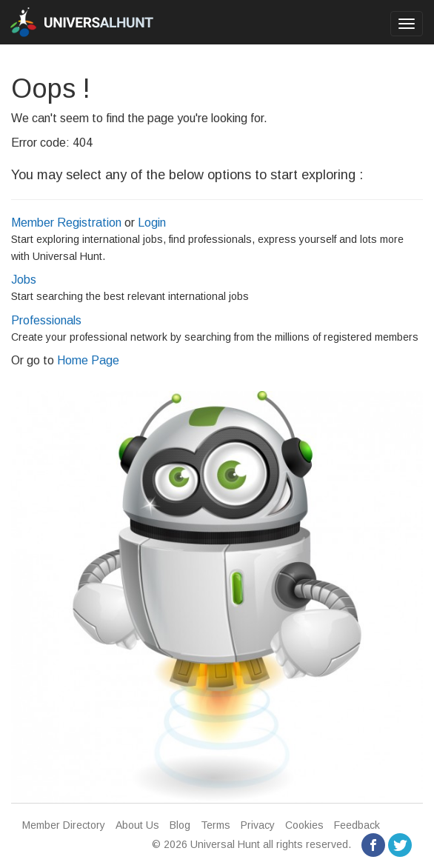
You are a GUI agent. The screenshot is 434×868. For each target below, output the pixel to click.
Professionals (46, 320)
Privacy (258, 825)
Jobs (24, 280)
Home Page (88, 360)
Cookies (304, 825)
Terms (216, 825)
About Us (137, 825)
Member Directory (64, 825)
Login (152, 223)
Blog (180, 825)
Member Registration (66, 223)
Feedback (357, 825)
